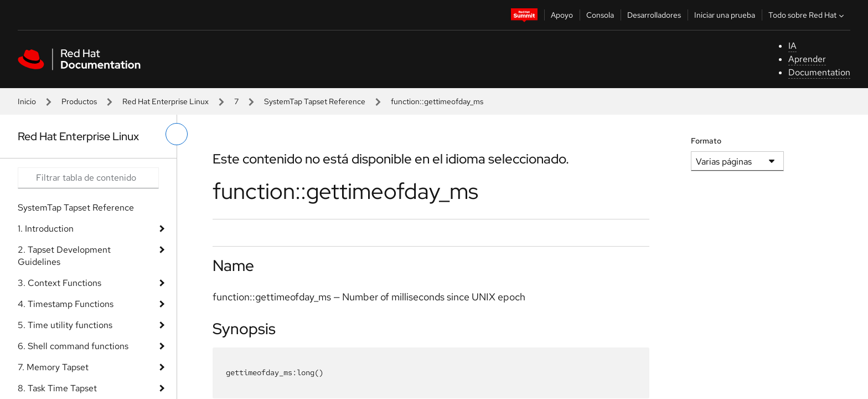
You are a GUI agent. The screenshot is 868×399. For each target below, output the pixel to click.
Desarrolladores (654, 15)
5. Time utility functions (65, 325)
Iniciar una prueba (725, 15)
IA (792, 46)
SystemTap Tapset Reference (315, 101)
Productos (79, 101)
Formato (706, 141)
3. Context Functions (60, 283)
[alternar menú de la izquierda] (177, 134)
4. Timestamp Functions (66, 304)
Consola (600, 15)
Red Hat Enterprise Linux (166, 101)
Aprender (807, 59)
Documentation (819, 72)
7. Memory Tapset (53, 367)
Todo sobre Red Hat (807, 15)
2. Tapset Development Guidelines (64, 256)
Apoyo (562, 15)
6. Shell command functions (73, 346)
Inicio (27, 101)
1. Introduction (46, 229)
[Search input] (88, 178)
